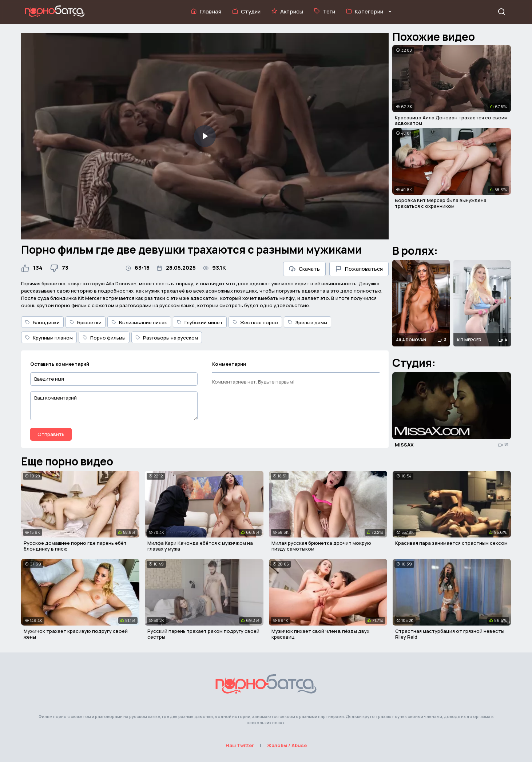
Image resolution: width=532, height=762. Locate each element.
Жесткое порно (255, 322)
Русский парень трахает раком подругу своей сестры (203, 634)
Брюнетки (86, 322)
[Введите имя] (114, 379)
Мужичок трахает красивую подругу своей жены (76, 634)
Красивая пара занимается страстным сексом (451, 543)
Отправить (51, 434)
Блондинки (42, 322)
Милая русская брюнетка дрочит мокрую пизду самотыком (321, 546)
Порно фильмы (104, 338)
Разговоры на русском (167, 338)
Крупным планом (49, 338)
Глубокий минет (200, 322)
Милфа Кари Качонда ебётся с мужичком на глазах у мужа (200, 546)
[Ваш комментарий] (114, 406)
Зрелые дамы (307, 322)
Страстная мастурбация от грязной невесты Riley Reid (450, 634)
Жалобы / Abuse (287, 745)
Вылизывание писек (139, 322)
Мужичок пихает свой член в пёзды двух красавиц (320, 634)
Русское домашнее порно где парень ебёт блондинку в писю (75, 546)
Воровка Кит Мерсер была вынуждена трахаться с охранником (441, 203)
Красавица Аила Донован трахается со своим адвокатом (451, 120)
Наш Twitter (240, 745)
